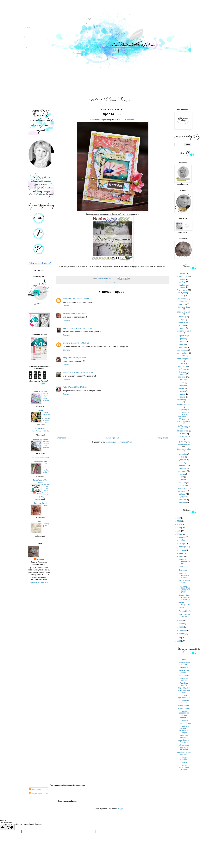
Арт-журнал (182, 293)
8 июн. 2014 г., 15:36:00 (77, 358)
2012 (179, 641)
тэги (183, 457)
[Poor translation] (10, 828)
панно (183, 380)
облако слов (184, 745)
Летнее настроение (184, 603)
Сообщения (35, 789)
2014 (179, 534)
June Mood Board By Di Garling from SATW (184, 589)
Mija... (46, 505)
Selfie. (181, 567)
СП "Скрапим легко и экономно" (184, 420)
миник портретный (184, 359)
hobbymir (130, 119)
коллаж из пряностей (184, 736)
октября (182, 544)
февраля (183, 630)
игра (183, 320)
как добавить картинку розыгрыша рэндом (184, 729)
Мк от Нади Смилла (184, 684)
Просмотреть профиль (39, 582)
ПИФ (183, 383)
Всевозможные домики (184, 664)
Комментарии (36, 793)
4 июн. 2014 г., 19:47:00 (80, 299)
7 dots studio (40, 429)
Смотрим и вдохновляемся (184, 697)
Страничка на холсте (184, 701)
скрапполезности (184, 405)
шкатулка (183, 468)
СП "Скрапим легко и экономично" (183, 414)
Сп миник (183, 434)
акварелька (184, 718)
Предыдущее (163, 438)
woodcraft (182, 503)
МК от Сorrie (184, 675)
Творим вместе (184, 444)
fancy (65, 358)
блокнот (183, 301)
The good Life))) (185, 611)
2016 (179, 528)
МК (182, 364)
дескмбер (183, 317)
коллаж (182, 325)
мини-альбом (182, 353)
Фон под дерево (184, 708)
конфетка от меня (184, 331)
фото (183, 463)
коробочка (183, 336)
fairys (182, 485)
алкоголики (184, 721)
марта (182, 627)
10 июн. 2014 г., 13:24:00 (83, 372)
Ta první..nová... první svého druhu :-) (46, 468)
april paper (182, 471)
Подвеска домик (184, 688)
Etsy (184, 660)
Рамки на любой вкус (184, 692)
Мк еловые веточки (184, 679)
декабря (182, 537)
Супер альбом (184, 705)
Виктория (67, 299)
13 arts (183, 274)
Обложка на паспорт (184, 373)
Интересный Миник (184, 671)
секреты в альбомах (184, 749)
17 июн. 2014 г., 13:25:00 (77, 387)
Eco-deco (182, 483)
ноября (182, 540)
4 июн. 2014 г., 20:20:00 (80, 313)
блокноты (182, 304)
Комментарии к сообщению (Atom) (119, 442)
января (182, 634)
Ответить (66, 306)
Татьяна (40, 559)
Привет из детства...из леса (184, 562)
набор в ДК (183, 366)
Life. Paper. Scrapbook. (40, 458)
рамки (183, 391)
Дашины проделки (184, 312)
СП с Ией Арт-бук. (184, 437)
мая (181, 621)
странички (182, 442)
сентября (183, 547)
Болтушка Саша (184, 307)
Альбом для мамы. (184, 286)
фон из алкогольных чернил (184, 767)
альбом (182, 282)
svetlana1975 (68, 372)
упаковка (183, 460)
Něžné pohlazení (40, 462)
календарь (183, 322)
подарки (183, 385)
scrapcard (183, 500)
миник (182, 356)
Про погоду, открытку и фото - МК (184, 575)
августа (182, 550)
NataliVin (66, 313)
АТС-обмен (182, 299)
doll (183, 480)
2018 (179, 521)
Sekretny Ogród (40, 503)
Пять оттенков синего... (184, 582)
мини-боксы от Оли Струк (184, 741)
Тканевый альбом (184, 449)
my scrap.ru (183, 491)
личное (182, 344)
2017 (179, 524)
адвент (183, 279)
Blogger (120, 809)
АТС (182, 296)
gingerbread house (40, 439)
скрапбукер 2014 (184, 400)
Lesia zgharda (182, 488)
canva (183, 474)
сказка (183, 397)
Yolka (65, 387)
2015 (179, 531)
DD (183, 477)
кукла (182, 342)
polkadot (182, 494)
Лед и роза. (183, 570)
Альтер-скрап (182, 290)
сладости (182, 410)
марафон (182, 347)
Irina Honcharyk (69, 328)
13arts (40, 410)
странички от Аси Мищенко (184, 754)
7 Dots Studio (182, 277)
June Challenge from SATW (184, 615)
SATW (182, 497)
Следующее (61, 438)
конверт (183, 328)
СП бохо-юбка (183, 431)
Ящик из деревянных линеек (184, 713)
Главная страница (112, 438)
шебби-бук (182, 465)
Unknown (66, 343)
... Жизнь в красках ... (40, 392)
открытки (115, 282)
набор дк (183, 369)
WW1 (40, 522)
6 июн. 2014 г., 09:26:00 (80, 343)
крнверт (183, 339)
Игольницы (184, 667)
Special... (182, 608)
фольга (184, 762)
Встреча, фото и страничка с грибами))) (184, 597)
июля (181, 553)
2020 (179, 518)
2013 (179, 638)
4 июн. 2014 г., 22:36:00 (85, 328)
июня (181, 557)
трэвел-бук (183, 454)
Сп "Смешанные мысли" (184, 427)
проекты (183, 388)
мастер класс (183, 350)
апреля (182, 624)
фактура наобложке (184, 759)
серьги (183, 394)
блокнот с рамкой (184, 724)
